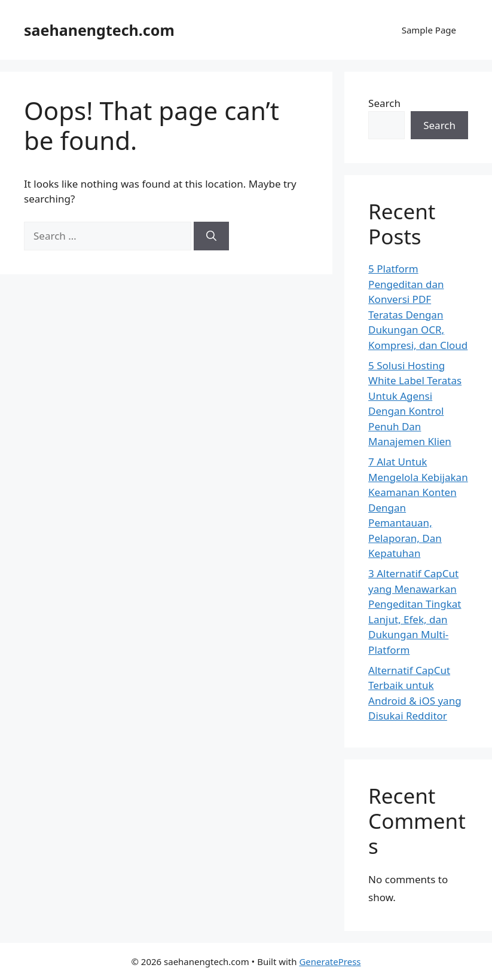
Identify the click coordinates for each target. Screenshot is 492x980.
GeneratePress (330, 961)
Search (384, 103)
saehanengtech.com (99, 30)
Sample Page (429, 30)
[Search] (211, 236)
